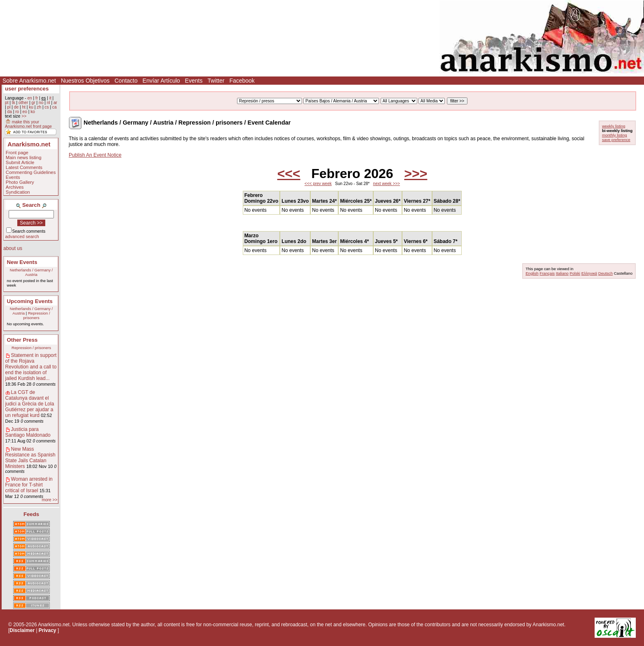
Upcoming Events (30, 301)
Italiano (562, 273)
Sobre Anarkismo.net (29, 81)
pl (9, 107)
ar (55, 103)
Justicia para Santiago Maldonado (28, 432)
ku (31, 107)
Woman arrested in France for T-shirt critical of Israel (29, 485)
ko (33, 112)
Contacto (126, 81)
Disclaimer (22, 630)
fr (37, 98)
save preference (616, 140)
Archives (15, 187)
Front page (17, 153)
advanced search (22, 236)
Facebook (242, 81)
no (41, 103)
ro (17, 112)
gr (34, 103)
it (50, 98)
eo (25, 112)
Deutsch (606, 273)
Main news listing (24, 157)
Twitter (216, 81)
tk (14, 103)
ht (24, 107)
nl (49, 103)
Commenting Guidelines (31, 172)
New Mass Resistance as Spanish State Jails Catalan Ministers (30, 458)
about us (13, 248)
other (23, 103)
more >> (49, 500)
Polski (575, 273)
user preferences (27, 89)
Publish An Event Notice (95, 155)
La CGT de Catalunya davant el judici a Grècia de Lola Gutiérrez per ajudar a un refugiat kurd (30, 404)
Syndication (18, 192)
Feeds (31, 514)
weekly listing (614, 126)
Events (194, 81)
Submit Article (20, 162)
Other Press (22, 340)
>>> (416, 174)
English (532, 273)
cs (46, 107)
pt (7, 103)
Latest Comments (24, 167)
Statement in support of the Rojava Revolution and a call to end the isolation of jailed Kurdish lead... (31, 367)
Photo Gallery (20, 182)
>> (24, 116)
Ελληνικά (589, 273)
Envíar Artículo (161, 81)
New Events (22, 262)
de (16, 107)
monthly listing (615, 135)
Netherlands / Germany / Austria (31, 272)
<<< (289, 174)
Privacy (48, 630)
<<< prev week (318, 184)
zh (39, 107)
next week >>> (387, 184)
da (9, 112)
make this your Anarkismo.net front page (28, 124)
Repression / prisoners (37, 315)
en (29, 98)
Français (547, 273)
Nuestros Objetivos (85, 81)
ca (55, 107)
